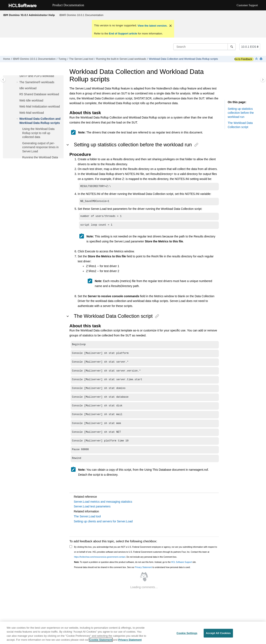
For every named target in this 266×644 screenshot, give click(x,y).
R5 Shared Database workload (39, 94)
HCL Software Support (182, 562)
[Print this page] (261, 59)
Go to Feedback (243, 59)
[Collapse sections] (257, 59)
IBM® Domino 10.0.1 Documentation (81, 15)
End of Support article (123, 34)
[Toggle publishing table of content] (3, 80)
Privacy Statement (143, 567)
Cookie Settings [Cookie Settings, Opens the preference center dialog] (187, 633)
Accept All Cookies (218, 633)
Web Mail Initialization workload (40, 106)
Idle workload (28, 88)
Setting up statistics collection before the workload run (241, 113)
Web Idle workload (31, 100)
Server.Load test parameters (92, 506)
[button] (18, 76)
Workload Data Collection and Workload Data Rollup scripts (183, 59)
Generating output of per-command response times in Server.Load (40, 147)
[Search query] (204, 47)
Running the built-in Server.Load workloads (121, 59)
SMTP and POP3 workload (37, 76)
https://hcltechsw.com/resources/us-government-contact (100, 557)
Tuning (62, 59)
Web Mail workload (32, 113)
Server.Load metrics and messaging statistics (103, 502)
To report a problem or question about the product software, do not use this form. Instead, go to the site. (135, 562)
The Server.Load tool (81, 59)
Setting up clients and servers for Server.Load (103, 521)
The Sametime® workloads (37, 82)
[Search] (232, 47)
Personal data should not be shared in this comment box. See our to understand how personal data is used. (132, 567)
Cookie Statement (101, 640)
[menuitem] (81, 15)
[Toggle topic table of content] (263, 80)
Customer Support (247, 5)
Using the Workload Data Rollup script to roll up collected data (38, 133)
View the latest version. (152, 26)
